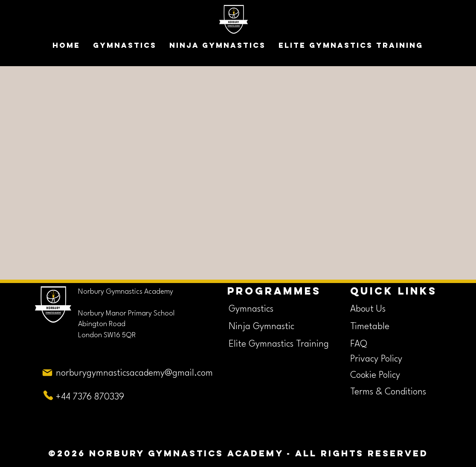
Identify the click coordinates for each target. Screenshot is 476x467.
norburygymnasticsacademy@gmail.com (134, 373)
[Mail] (47, 373)
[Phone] (48, 395)
